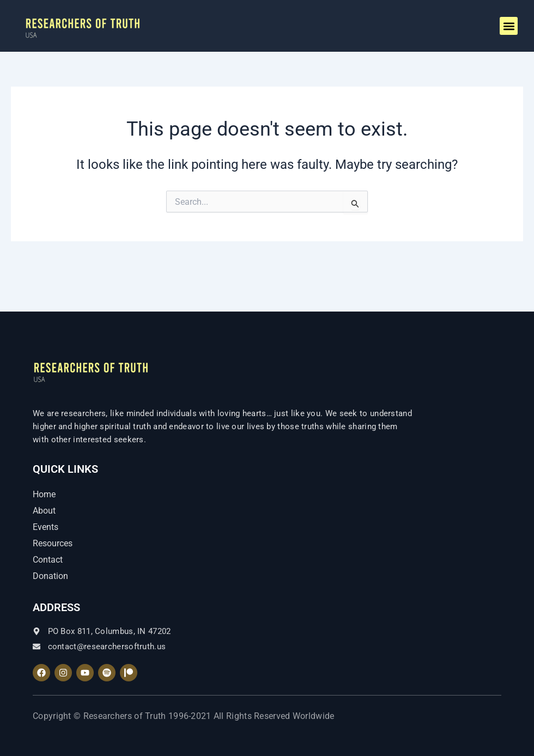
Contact (48, 560)
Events (45, 527)
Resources (53, 543)
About (44, 511)
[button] (509, 26)
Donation (50, 576)
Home (44, 494)
